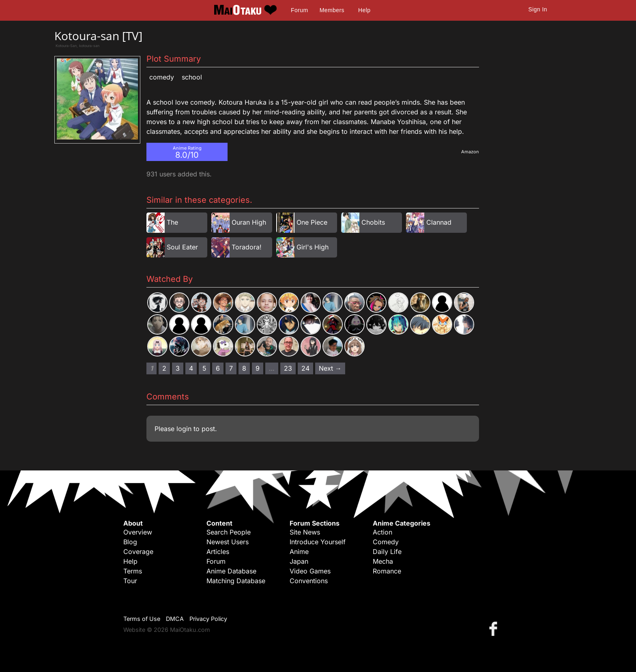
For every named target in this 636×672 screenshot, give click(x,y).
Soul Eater (182, 247)
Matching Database (236, 581)
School (192, 77)
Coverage (138, 552)
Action (382, 532)
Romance (387, 571)
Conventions (309, 581)
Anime (299, 552)
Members (332, 10)
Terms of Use (142, 619)
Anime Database (231, 571)
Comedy (162, 77)
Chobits (373, 222)
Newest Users (228, 542)
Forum (299, 10)
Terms (133, 571)
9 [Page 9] (258, 368)
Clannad (439, 222)
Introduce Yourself (318, 542)
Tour (130, 581)
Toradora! (247, 247)
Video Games (310, 571)
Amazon (470, 152)
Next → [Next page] (330, 368)
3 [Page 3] (178, 368)
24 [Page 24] (305, 368)
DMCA (175, 619)
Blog (130, 542)
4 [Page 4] (191, 368)
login (184, 429)
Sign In (538, 9)
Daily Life (387, 552)
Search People (229, 532)
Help (364, 10)
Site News (305, 532)
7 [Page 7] (231, 368)
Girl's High (313, 247)
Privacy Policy (208, 619)
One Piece (312, 222)
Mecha (383, 561)
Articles (218, 552)
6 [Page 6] (218, 368)
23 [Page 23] (288, 368)
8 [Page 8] (244, 368)
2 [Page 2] (164, 368)
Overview (138, 532)
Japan (299, 561)
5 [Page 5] (204, 368)
